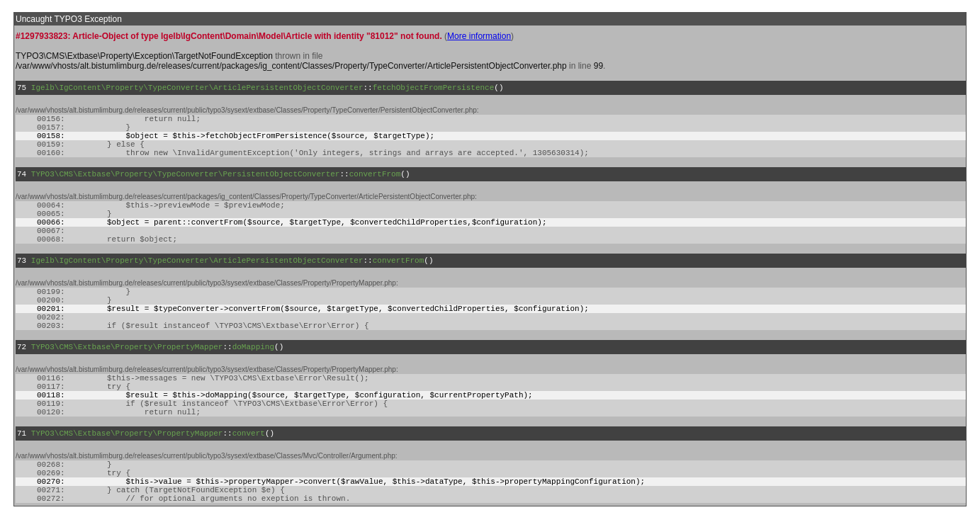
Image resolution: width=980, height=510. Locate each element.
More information (479, 36)
